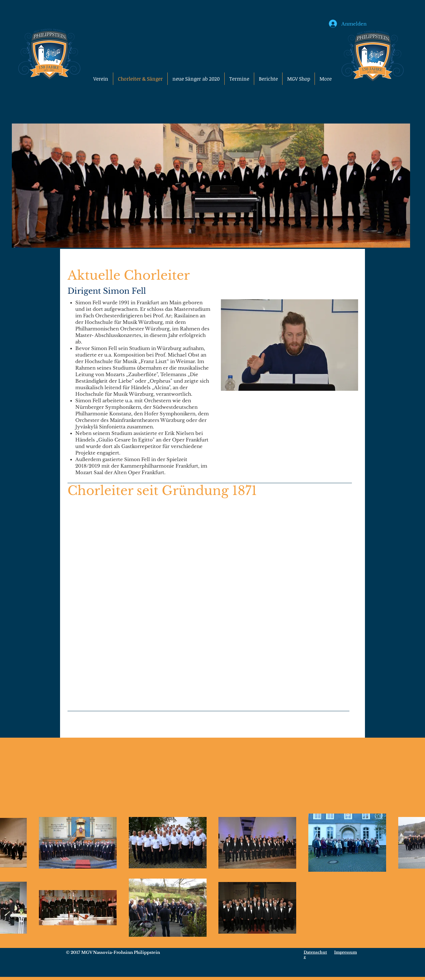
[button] (299, 79)
